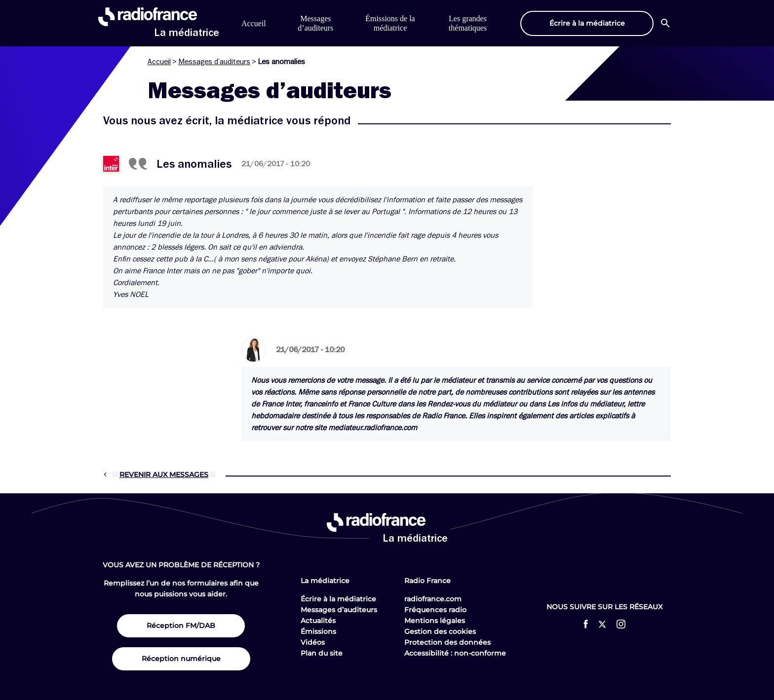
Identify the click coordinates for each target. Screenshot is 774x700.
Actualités (318, 621)
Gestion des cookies (440, 631)
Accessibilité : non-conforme (455, 653)
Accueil (254, 23)
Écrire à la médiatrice (338, 599)
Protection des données (447, 642)
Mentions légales (435, 621)
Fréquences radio (435, 610)
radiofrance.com (433, 599)
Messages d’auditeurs (214, 62)
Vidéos (313, 642)
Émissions (318, 631)
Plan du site (322, 653)
